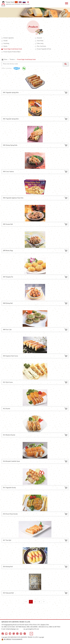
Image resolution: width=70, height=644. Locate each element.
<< (26, 602)
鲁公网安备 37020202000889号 (12, 639)
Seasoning (5, 43)
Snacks (4, 46)
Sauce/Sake (39, 41)
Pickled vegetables (8, 38)
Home (6, 59)
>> (44, 602)
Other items (39, 43)
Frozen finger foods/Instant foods (26, 59)
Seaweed (39, 38)
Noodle (4, 41)
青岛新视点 (65, 641)
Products (12, 59)
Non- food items (41, 46)
